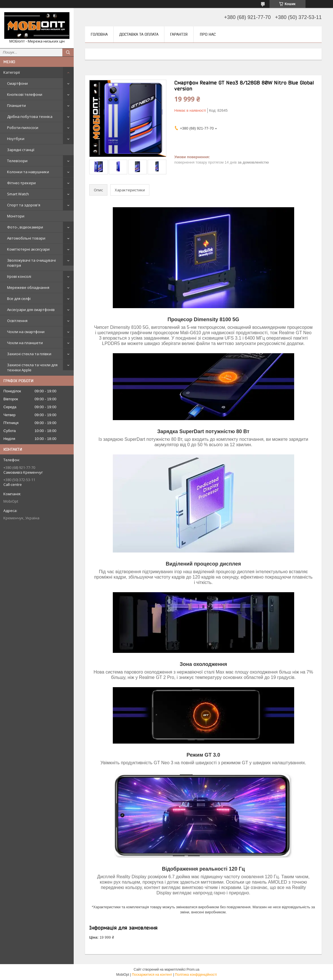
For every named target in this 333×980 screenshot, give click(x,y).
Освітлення (17, 321)
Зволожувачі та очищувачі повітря (31, 263)
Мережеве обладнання (28, 287)
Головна (99, 34)
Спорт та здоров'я (24, 205)
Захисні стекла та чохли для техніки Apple (32, 367)
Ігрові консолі (19, 276)
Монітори (16, 216)
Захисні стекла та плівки (29, 354)
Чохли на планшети (25, 343)
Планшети (16, 105)
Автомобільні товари (26, 238)
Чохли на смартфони (26, 332)
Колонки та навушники (28, 172)
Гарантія (179, 34)
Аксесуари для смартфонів (31, 310)
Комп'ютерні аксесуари (28, 249)
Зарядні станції (21, 150)
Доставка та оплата (139, 34)
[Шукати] (68, 52)
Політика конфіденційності (196, 975)
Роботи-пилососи (23, 128)
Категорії (12, 72)
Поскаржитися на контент (152, 975)
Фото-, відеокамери (25, 227)
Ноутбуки (16, 139)
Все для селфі (19, 299)
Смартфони (17, 83)
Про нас (208, 34)
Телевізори (17, 161)
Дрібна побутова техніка (30, 117)
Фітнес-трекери (21, 183)
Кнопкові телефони (25, 94)
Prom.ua (193, 970)
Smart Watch (18, 194)
